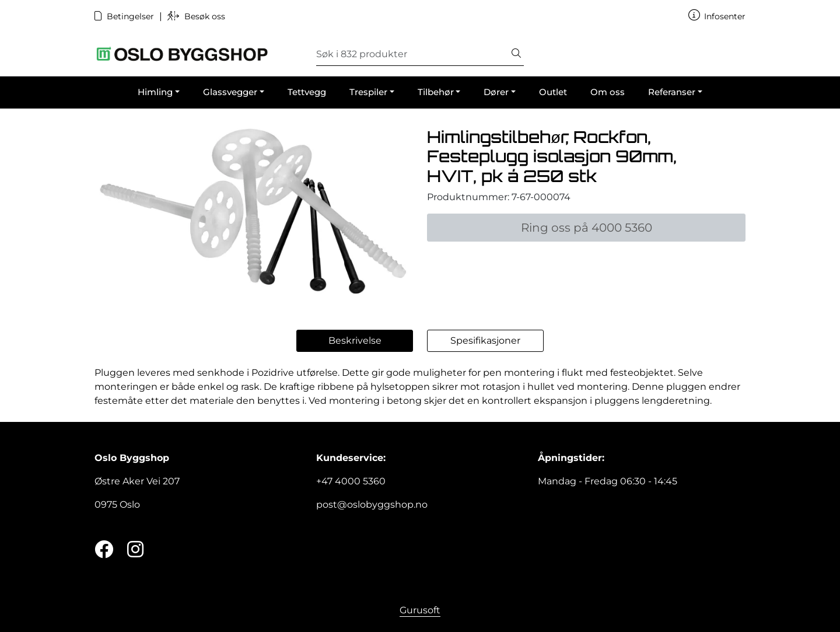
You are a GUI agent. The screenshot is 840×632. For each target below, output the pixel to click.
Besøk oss (196, 16)
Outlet (553, 92)
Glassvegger (230, 92)
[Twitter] (104, 550)
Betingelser (125, 16)
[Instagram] (135, 550)
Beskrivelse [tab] (355, 341)
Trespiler (368, 92)
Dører (496, 92)
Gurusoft (420, 610)
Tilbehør (436, 92)
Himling (155, 92)
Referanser (672, 92)
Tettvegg (307, 92)
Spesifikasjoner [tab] (485, 341)
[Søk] (413, 54)
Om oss (608, 92)
